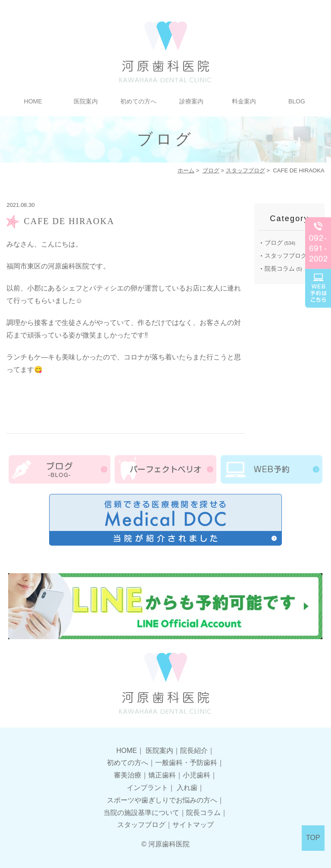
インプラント (147, 788)
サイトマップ (193, 825)
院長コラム (280, 269)
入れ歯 (187, 788)
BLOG (297, 101)
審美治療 (128, 775)
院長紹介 (194, 751)
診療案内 (191, 101)
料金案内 (244, 101)
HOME (33, 101)
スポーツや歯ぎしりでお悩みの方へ (162, 800)
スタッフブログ (245, 170)
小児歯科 (197, 775)
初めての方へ (138, 101)
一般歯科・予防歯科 (186, 763)
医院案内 (86, 101)
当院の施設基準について (141, 813)
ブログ (211, 170)
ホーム (186, 170)
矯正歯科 (162, 775)
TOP (313, 838)
